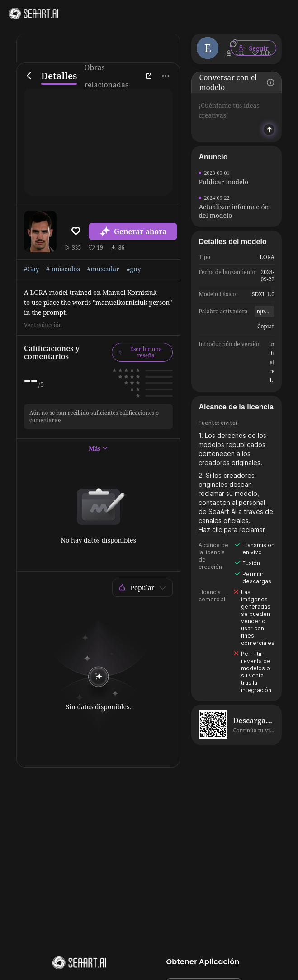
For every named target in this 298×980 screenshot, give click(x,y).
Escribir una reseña (140, 352)
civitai (229, 423)
